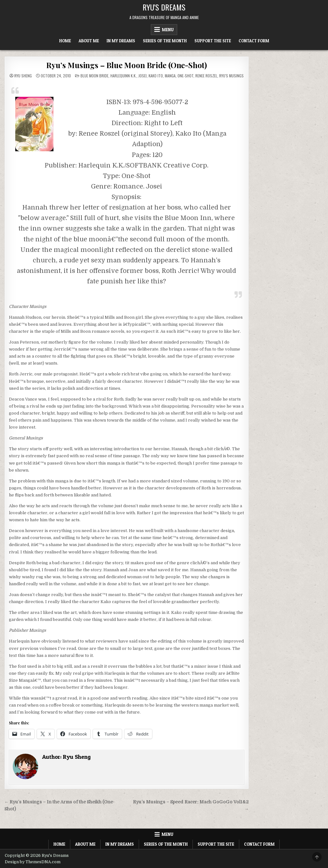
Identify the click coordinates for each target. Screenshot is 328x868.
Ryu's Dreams (164, 7)
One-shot (185, 76)
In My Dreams (121, 41)
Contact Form (254, 41)
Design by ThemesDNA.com (33, 862)
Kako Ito (156, 76)
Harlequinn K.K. (123, 76)
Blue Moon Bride (94, 76)
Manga (170, 76)
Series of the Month (165, 41)
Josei (143, 76)
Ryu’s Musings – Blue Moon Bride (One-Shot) (126, 65)
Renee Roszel (206, 76)
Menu (168, 30)
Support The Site (213, 41)
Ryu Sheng (23, 76)
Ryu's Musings (231, 76)
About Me (89, 41)
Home (65, 41)
